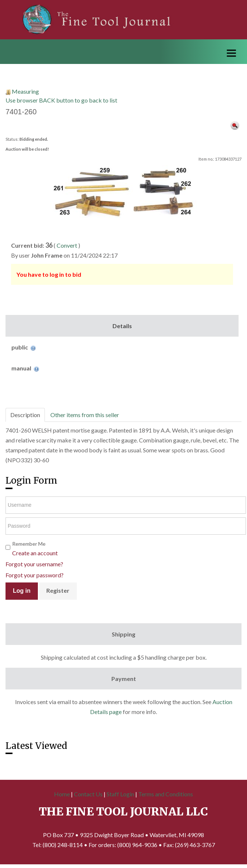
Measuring (25, 91)
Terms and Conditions (166, 794)
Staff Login (120, 794)
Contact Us (88, 794)
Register (58, 590)
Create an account (35, 553)
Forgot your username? (34, 564)
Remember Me (29, 544)
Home (62, 794)
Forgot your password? (35, 575)
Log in (22, 591)
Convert (67, 245)
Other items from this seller (85, 415)
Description (25, 415)
